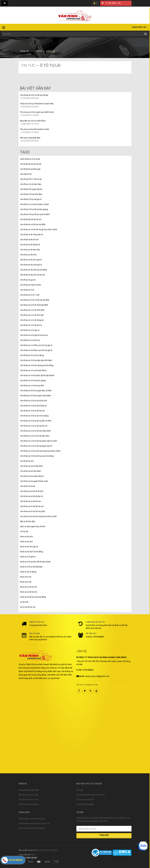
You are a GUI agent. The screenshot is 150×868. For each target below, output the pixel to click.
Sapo (33, 855)
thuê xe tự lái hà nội (29, 592)
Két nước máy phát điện (30, 138)
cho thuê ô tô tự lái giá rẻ (31, 199)
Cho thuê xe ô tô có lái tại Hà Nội (34, 95)
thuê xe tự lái (26, 582)
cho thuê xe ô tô (27, 290)
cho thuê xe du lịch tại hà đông (33, 270)
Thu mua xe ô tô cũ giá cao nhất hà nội (37, 112)
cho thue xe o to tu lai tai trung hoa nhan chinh (40, 451)
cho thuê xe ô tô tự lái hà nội (32, 411)
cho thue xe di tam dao (30, 250)
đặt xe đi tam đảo (28, 521)
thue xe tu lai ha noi (29, 587)
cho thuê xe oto (27, 461)
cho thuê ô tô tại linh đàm (31, 194)
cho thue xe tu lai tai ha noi (32, 506)
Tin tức (32, 51)
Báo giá (80, 790)
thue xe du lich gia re (29, 547)
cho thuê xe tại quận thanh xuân (34, 481)
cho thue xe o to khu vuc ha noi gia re (36, 345)
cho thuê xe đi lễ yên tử (30, 245)
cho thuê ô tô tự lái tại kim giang (34, 209)
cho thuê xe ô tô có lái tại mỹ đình (35, 300)
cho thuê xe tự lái (28, 486)
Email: (80, 676)
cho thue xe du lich (28, 255)
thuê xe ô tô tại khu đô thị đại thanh (35, 562)
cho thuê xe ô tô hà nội (30, 340)
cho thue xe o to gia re (30, 330)
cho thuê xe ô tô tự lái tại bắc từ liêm (36, 421)
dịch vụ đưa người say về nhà (33, 526)
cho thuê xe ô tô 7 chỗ (30, 295)
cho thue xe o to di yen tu (31, 325)
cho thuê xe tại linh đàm (31, 471)
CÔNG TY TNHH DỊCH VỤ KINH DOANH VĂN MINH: (102, 657)
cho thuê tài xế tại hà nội (31, 219)
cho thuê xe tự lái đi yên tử (31, 496)
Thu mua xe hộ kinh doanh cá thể (34, 129)
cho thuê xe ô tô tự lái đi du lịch (34, 401)
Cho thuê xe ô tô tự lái (28, 795)
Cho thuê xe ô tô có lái (28, 799)
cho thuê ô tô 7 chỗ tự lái (31, 179)
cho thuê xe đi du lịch (29, 240)
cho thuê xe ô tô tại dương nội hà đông (37, 365)
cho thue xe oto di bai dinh (31, 466)
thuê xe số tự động (28, 572)
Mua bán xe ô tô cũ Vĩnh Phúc (33, 121)
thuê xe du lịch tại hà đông (32, 552)
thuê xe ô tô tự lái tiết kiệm (31, 567)
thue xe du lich (26, 537)
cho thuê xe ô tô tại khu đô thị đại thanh (37, 375)
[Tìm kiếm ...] (75, 34)
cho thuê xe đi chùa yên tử (32, 235)
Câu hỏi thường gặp (85, 804)
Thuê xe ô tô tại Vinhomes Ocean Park (37, 104)
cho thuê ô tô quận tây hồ (31, 189)
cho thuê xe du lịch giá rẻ (31, 265)
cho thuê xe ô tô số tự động (32, 355)
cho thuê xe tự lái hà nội (30, 501)
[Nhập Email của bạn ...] (104, 829)
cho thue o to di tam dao (31, 184)
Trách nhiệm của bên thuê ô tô (32, 819)
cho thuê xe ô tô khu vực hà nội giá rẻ (36, 350)
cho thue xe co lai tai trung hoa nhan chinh (39, 230)
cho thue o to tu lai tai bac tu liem (35, 204)
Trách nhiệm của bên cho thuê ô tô (34, 823)
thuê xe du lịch (26, 542)
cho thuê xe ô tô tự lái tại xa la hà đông (37, 456)
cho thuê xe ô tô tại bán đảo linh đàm (36, 360)
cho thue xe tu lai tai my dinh (33, 511)
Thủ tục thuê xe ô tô (85, 799)
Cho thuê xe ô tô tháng (29, 804)
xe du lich (24, 602)
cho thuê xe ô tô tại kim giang (33, 381)
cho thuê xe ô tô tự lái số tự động (34, 416)
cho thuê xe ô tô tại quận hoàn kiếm (36, 396)
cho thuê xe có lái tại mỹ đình (33, 224)
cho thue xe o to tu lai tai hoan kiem (36, 431)
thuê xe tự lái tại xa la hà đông (33, 597)
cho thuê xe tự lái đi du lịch (32, 491)
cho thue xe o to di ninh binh (32, 310)
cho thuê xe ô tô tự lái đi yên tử (33, 406)
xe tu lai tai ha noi (28, 607)
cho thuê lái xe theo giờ (30, 169)
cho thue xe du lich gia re (31, 260)
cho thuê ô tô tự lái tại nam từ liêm (35, 214)
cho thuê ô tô (26, 174)
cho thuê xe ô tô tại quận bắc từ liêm (36, 391)
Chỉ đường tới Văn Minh (29, 790)
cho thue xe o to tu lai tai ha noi (34, 426)
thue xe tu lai (26, 577)
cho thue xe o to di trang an (32, 320)
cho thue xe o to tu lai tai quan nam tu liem (39, 441)
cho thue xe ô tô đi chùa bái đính (34, 305)
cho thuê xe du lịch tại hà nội (33, 275)
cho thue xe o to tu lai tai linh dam (35, 436)
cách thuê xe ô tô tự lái (30, 159)
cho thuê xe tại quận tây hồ (32, 476)
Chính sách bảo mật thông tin (32, 828)
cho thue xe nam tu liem (31, 285)
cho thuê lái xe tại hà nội (31, 164)
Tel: (79, 670)
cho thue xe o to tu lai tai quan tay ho (36, 446)
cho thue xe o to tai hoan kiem (33, 370)
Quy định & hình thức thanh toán (91, 795)
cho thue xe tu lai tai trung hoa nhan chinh (38, 516)
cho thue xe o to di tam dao (32, 315)
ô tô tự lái (24, 532)
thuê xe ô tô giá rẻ (28, 557)
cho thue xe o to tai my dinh (32, 386)
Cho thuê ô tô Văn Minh (47, 850)
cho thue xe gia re (28, 280)
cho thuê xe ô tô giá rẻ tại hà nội (34, 335)
